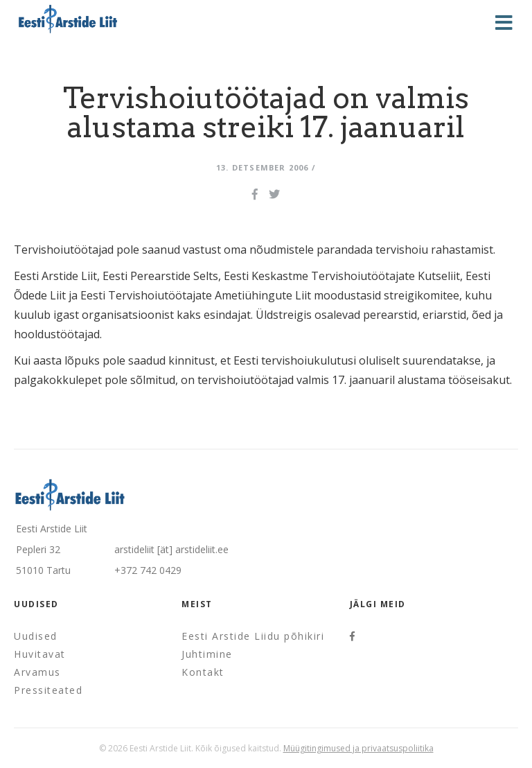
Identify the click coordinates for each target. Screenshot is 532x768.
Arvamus (37, 672)
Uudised (36, 636)
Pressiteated (48, 690)
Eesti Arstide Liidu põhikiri (253, 636)
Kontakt (203, 672)
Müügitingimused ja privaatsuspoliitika (358, 748)
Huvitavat (40, 654)
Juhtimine (207, 654)
